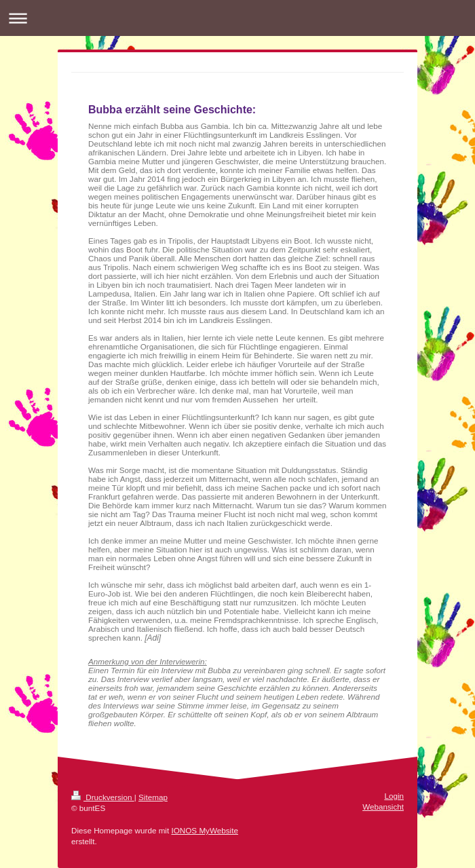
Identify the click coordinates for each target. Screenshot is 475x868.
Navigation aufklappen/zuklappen (237, 18)
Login (394, 796)
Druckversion (103, 797)
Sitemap (153, 797)
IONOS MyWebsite (205, 830)
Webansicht (383, 807)
